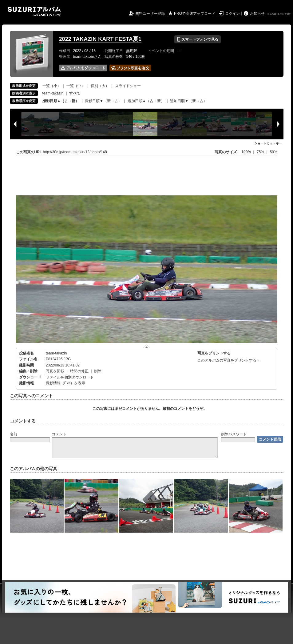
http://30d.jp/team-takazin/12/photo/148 (75, 152)
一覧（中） (76, 86)
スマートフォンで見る (198, 39)
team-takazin (53, 93)
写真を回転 (55, 371)
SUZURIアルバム (34, 12)
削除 (98, 371)
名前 (14, 434)
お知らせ (257, 14)
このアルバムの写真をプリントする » (228, 360)
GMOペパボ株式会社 (280, 14)
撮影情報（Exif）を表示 (65, 383)
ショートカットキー (268, 143)
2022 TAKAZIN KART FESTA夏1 (100, 39)
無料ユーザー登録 (150, 14)
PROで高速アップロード (195, 14)
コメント (59, 434)
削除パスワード (234, 434)
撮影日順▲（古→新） (61, 101)
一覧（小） (52, 86)
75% (261, 152)
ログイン (232, 14)
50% (273, 152)
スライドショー (128, 86)
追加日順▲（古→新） (146, 101)
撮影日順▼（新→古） (103, 101)
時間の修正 (79, 371)
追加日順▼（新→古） (188, 101)
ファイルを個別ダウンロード (70, 377)
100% (246, 152)
